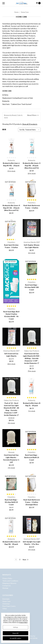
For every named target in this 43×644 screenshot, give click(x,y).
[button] (21, 116)
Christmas (6, 604)
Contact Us (7, 586)
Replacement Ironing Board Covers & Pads (18, 98)
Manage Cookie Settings (30, 638)
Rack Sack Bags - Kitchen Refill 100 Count (32, 287)
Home (16, 12)
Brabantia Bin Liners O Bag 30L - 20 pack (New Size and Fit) (32, 166)
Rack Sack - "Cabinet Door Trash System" (17, 104)
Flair (34, 636)
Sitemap (5, 588)
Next (26, 560)
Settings (16, 627)
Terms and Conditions (10, 581)
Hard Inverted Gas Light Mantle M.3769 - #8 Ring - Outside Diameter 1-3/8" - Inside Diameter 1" (32, 358)
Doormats (6, 599)
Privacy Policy (7, 578)
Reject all (15, 633)
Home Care (25, 12)
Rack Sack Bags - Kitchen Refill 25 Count (11, 502)
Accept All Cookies (16, 638)
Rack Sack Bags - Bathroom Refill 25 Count (32, 457)
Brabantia (6, 101)
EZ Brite (5, 95)
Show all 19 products (30, 124)
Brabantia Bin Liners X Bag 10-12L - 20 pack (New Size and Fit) (11, 208)
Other (5, 609)
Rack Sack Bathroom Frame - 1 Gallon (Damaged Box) (32, 502)
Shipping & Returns (9, 583)
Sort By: (22, 130)
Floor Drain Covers (9, 606)
